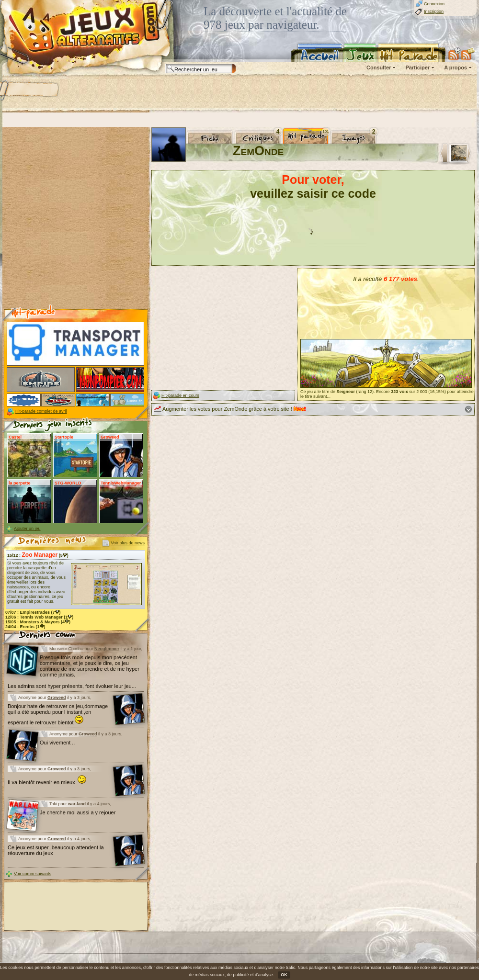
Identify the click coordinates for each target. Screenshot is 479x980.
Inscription (434, 11)
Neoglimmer (107, 649)
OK (284, 975)
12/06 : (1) (39, 617)
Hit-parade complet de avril (41, 411)
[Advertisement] (123, 93)
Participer (417, 68)
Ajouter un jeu (27, 529)
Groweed (57, 698)
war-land (77, 804)
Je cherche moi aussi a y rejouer (78, 812)
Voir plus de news (128, 543)
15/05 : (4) (38, 622)
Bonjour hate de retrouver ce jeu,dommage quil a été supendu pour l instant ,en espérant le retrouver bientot (58, 714)
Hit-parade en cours (180, 395)
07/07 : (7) (33, 612)
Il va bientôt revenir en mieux (47, 782)
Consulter (379, 68)
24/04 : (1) (25, 627)
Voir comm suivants (33, 874)
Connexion (434, 4)
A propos (456, 68)
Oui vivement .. (57, 743)
